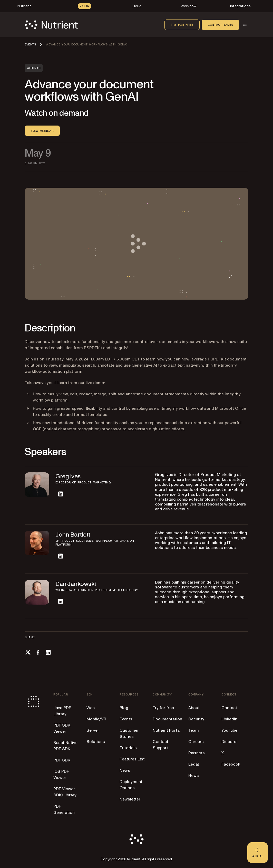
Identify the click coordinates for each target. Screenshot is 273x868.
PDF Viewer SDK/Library (65, 792)
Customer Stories (129, 733)
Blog (124, 708)
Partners (197, 753)
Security (196, 719)
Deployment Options (131, 785)
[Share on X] (28, 652)
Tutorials (128, 748)
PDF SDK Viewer (62, 728)
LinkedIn (229, 719)
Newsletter (130, 799)
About (194, 708)
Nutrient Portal (167, 730)
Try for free (182, 25)
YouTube (229, 730)
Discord (229, 742)
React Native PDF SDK (65, 746)
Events (126, 719)
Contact (229, 708)
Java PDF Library (62, 711)
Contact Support (160, 745)
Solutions (96, 742)
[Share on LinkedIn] (48, 652)
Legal (194, 764)
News (125, 770)
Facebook (231, 764)
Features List (132, 759)
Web (91, 708)
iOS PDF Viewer (61, 775)
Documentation (167, 719)
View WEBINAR (42, 131)
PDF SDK (62, 760)
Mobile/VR (96, 719)
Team (194, 730)
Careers (196, 742)
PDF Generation (64, 809)
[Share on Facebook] (38, 652)
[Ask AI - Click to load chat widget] (258, 853)
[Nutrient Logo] (51, 25)
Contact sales (220, 25)
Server (93, 730)
